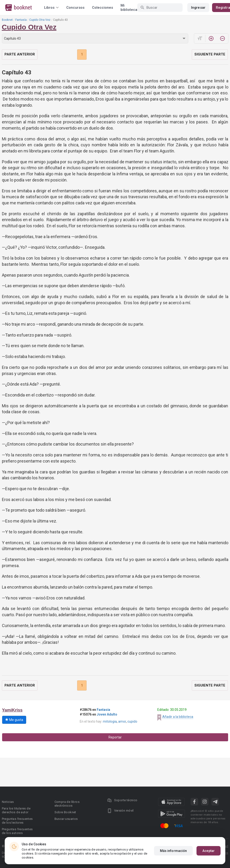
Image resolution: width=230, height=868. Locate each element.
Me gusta (14, 720)
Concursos (75, 8)
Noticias (8, 802)
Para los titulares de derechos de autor (16, 810)
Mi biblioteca (129, 8)
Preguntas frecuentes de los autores (17, 831)
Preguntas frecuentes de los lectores (17, 821)
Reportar (115, 737)
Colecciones (102, 8)
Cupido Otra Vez (40, 20)
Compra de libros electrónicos (67, 804)
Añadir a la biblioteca (178, 717)
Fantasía (21, 20)
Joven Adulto (107, 714)
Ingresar (198, 8)
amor (122, 721)
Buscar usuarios (66, 819)
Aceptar (209, 851)
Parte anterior (20, 54)
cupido (132, 721)
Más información (174, 851)
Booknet (7, 20)
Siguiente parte (210, 54)
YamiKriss (12, 710)
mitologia (110, 721)
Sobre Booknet (65, 812)
